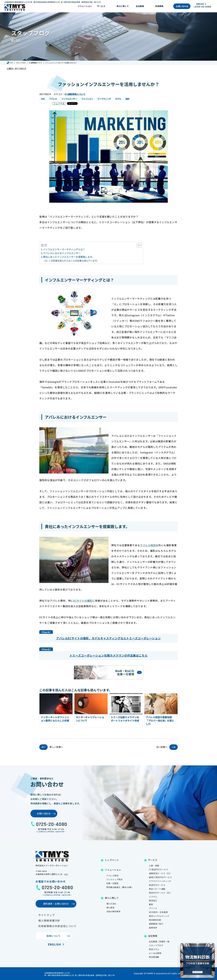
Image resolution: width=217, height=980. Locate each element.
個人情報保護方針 (49, 920)
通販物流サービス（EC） (160, 873)
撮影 (127, 99)
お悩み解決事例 (113, 911)
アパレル (53, 99)
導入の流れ (111, 904)
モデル (118, 99)
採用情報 (159, 6)
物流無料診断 (155, 920)
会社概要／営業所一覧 (159, 941)
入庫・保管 (154, 866)
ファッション (87, 99)
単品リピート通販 (157, 889)
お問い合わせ (182, 6)
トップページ (112, 860)
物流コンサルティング (159, 916)
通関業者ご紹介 (156, 924)
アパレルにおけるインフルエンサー (62, 253)
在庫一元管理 (112, 883)
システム (153, 897)
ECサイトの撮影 (83, 601)
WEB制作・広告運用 (158, 912)
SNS (43, 99)
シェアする (59, 103)
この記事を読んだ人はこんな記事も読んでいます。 (74, 261)
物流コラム (154, 949)
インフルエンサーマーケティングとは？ (64, 249)
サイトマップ (47, 915)
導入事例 (110, 908)
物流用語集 (154, 957)
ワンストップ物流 (114, 879)
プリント (153, 908)
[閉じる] (212, 946)
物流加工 (153, 900)
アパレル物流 (148, 545)
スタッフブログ (156, 945)
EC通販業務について (75, 94)
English (200, 4)
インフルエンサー (69, 99)
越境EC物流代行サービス (160, 877)
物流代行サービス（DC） (160, 893)
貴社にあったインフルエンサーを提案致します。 (69, 257)
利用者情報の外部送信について (57, 926)
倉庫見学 (153, 928)
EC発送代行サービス (158, 869)
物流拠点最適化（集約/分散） (120, 887)
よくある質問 (155, 953)
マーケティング (104, 99)
